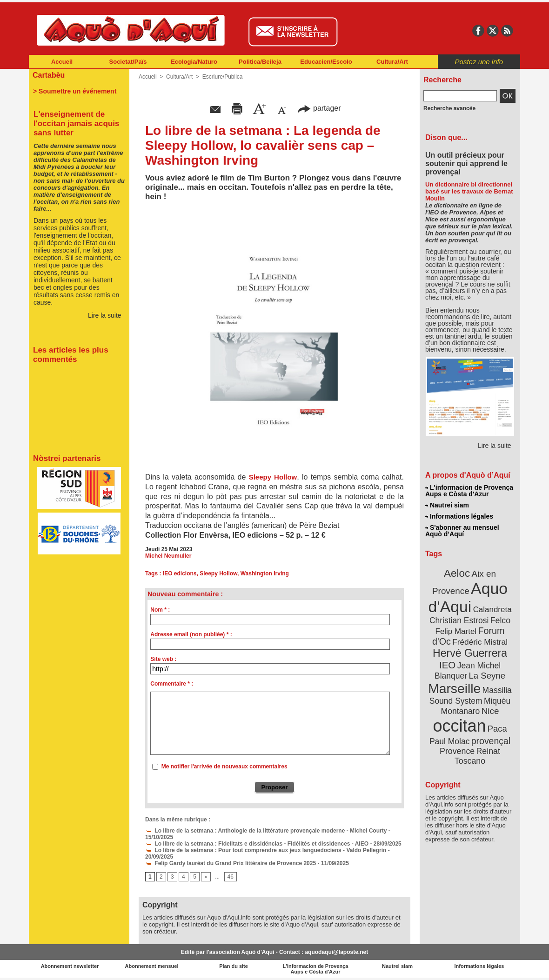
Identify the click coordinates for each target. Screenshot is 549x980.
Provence (457, 751)
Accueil (62, 62)
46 (231, 877)
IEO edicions (180, 573)
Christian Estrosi (459, 620)
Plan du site (234, 966)
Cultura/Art (392, 62)
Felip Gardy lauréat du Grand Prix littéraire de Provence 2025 (231, 863)
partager (319, 108)
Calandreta (492, 610)
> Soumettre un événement (75, 91)
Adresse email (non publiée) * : (191, 634)
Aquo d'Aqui (468, 597)
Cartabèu (49, 75)
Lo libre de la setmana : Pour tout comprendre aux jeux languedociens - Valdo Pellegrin (266, 850)
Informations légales (459, 516)
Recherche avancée (449, 108)
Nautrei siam (447, 505)
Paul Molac (450, 741)
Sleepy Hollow (273, 477)
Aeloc (457, 573)
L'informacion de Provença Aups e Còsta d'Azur (469, 491)
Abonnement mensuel (152, 966)
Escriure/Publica (223, 77)
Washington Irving (265, 573)
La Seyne (487, 676)
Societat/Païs (128, 62)
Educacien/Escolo (326, 62)
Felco (500, 620)
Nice (490, 711)
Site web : (163, 659)
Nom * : (160, 610)
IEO (447, 665)
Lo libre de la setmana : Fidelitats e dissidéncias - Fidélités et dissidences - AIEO (257, 844)
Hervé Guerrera (470, 653)
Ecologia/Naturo (194, 62)
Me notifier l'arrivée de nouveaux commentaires (224, 767)
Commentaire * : (172, 684)
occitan (459, 726)
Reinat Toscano (477, 756)
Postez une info (479, 62)
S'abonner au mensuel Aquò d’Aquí (462, 531)
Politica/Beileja (260, 62)
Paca (497, 729)
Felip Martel (456, 631)
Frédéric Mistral (480, 642)
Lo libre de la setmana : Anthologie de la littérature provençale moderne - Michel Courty (266, 831)
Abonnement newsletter (70, 966)
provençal (491, 741)
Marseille (454, 688)
